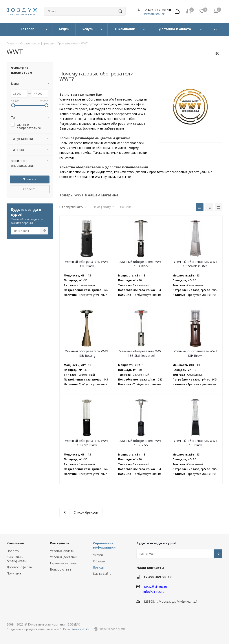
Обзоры (99, 561)
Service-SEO (80, 629)
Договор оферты (19, 567)
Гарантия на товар (64, 563)
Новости (13, 551)
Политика (14, 573)
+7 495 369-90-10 (157, 10)
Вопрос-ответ (61, 569)
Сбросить (30, 189)
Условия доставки (64, 557)
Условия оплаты (62, 551)
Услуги (98, 555)
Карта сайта (102, 574)
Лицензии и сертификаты (17, 559)
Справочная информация (104, 545)
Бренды (99, 567)
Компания (15, 543)
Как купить (60, 543)
